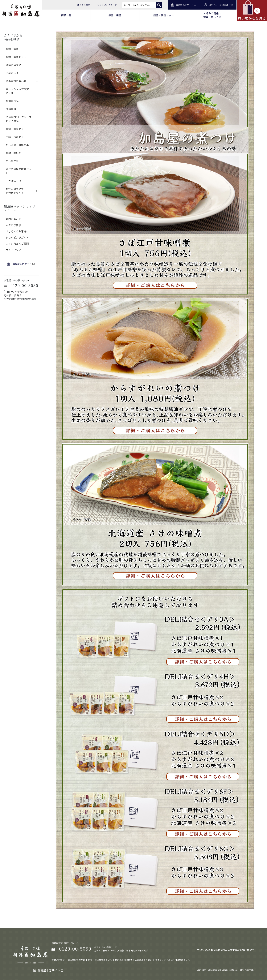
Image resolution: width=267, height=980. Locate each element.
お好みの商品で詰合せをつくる (15, 191)
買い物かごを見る (252, 10)
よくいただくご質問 (17, 244)
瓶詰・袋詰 (115, 15)
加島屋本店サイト (183, 5)
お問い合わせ (13, 219)
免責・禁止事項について (100, 960)
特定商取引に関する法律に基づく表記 (134, 960)
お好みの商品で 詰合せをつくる (212, 15)
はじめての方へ (85, 5)
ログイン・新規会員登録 (218, 5)
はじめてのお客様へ (17, 231)
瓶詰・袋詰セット (164, 15)
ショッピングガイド (107, 5)
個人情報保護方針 (76, 960)
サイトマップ (13, 250)
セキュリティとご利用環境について (173, 960)
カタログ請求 (13, 225)
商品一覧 (66, 15)
